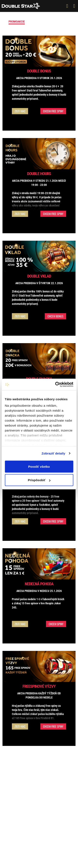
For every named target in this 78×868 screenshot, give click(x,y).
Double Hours (39, 174)
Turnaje (60, 22)
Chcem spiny (56, 624)
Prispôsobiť (39, 480)
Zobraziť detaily (53, 453)
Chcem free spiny (53, 111)
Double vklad (39, 276)
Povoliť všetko (39, 466)
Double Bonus (39, 71)
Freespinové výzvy (39, 686)
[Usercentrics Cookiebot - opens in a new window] (56, 385)
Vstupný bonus (40, 22)
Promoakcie (17, 22)
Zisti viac (20, 111)
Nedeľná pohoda (39, 584)
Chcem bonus (55, 316)
